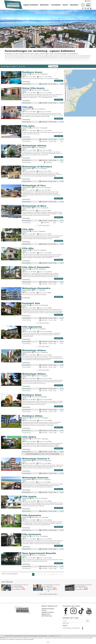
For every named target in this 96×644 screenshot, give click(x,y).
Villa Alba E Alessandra (36, 267)
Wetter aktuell (47, 616)
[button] (47, 591)
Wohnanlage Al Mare (34, 206)
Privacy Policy (58, 636)
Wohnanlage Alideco (34, 350)
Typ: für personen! (20, 585)
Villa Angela (29, 497)
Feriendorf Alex (31, 303)
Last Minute (45, 594)
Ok (88, 621)
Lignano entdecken (31, 5)
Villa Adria (28, 126)
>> (62, 574)
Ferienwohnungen (48, 609)
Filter (53, 66)
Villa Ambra (29, 437)
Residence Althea (32, 416)
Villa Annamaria (32, 515)
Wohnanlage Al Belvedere (37, 167)
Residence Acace (32, 72)
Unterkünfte (56, 5)
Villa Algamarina (32, 327)
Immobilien (74, 5)
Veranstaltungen (47, 612)
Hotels (44, 611)
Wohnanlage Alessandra (36, 288)
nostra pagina (30, 639)
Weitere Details (59, 81)
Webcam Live (46, 614)
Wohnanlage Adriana (34, 146)
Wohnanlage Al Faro (34, 186)
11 (57, 574)
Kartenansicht (44, 74)
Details (62, 84)
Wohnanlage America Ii (36, 459)
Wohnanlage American (35, 478)
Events (65, 5)
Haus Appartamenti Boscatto (39, 553)
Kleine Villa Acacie (33, 88)
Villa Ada (27, 107)
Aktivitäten (44, 5)
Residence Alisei (32, 395)
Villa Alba (28, 229)
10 (54, 574)
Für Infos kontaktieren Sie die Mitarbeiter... (72, 628)
